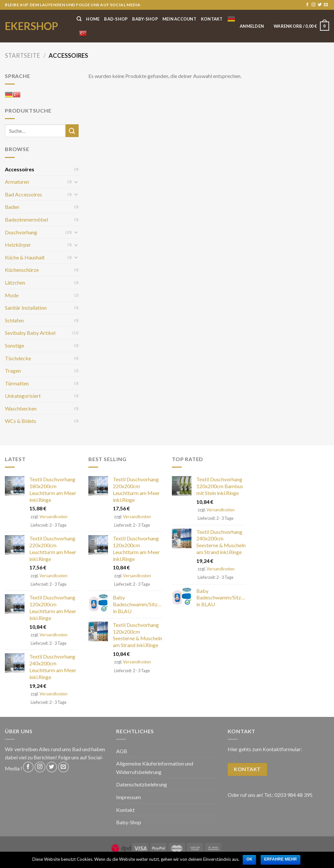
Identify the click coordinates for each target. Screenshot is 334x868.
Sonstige (15, 345)
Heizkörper (18, 245)
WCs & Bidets (21, 421)
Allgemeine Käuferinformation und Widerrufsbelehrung (155, 768)
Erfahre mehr (281, 859)
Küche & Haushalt (25, 257)
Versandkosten (53, 517)
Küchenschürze (22, 270)
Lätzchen (15, 282)
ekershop (31, 26)
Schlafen (14, 320)
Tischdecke (18, 358)
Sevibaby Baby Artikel (30, 333)
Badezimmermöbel (26, 219)
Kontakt (212, 19)
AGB (122, 751)
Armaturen (17, 182)
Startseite (23, 55)
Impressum (129, 797)
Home (93, 19)
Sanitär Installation (26, 308)
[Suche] (79, 19)
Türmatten (17, 383)
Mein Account (179, 19)
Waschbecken (21, 408)
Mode (12, 295)
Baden (12, 207)
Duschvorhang (21, 232)
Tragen (13, 371)
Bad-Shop (116, 19)
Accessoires (20, 169)
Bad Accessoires (23, 194)
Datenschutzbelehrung (142, 784)
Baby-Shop (145, 19)
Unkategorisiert (23, 396)
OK (249, 859)
